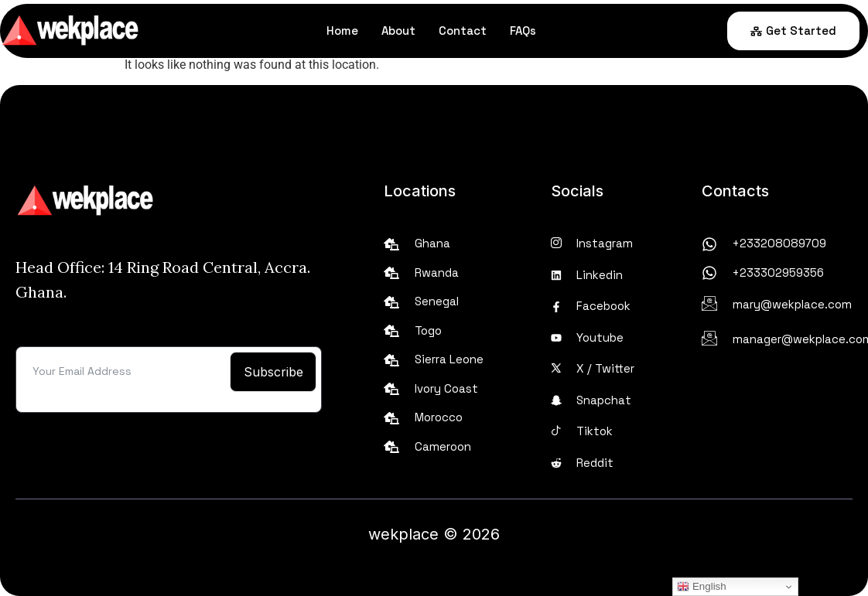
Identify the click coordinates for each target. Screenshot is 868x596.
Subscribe (273, 372)
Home (342, 31)
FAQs (523, 31)
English (701, 587)
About (398, 31)
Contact (463, 31)
